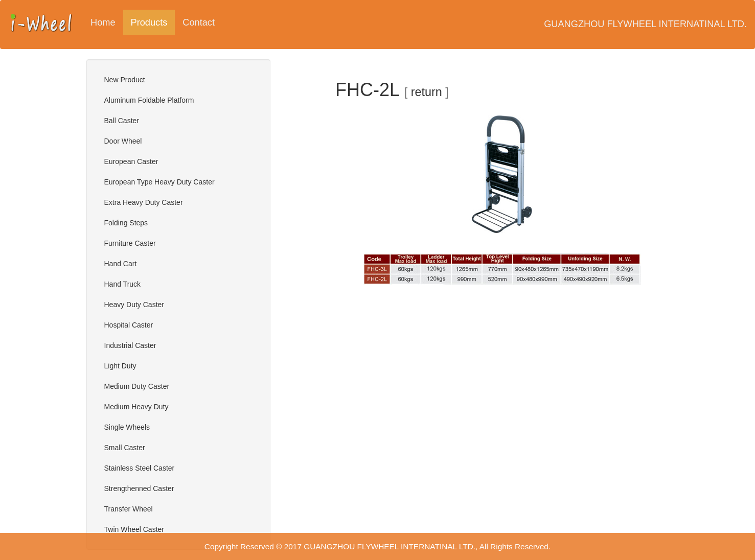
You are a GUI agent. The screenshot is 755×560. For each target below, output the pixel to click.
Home (103, 22)
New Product (125, 80)
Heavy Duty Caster (134, 305)
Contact (199, 22)
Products (153, 22)
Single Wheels (127, 427)
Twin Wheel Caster (134, 529)
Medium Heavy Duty (136, 407)
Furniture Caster (130, 243)
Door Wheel (123, 141)
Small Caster (125, 448)
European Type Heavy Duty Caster (159, 182)
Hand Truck (123, 284)
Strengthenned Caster (139, 488)
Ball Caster (122, 121)
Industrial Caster (130, 345)
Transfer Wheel (129, 509)
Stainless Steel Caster (140, 468)
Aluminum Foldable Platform (149, 100)
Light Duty (120, 366)
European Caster (131, 161)
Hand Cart (121, 264)
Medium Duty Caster (137, 386)
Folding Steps (126, 223)
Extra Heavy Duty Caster (144, 202)
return (427, 92)
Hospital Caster (129, 325)
